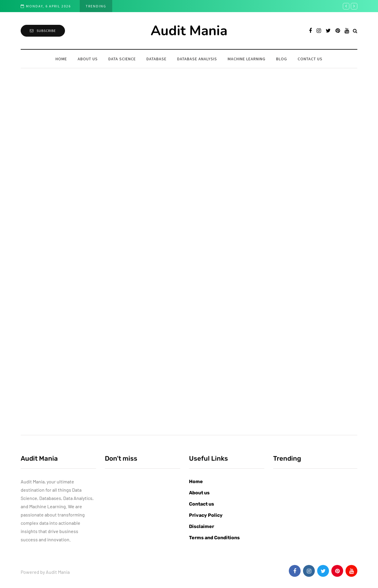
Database (157, 59)
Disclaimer (202, 526)
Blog (282, 59)
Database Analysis (197, 59)
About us (88, 59)
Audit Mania (189, 31)
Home (61, 59)
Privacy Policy (206, 515)
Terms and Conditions (214, 538)
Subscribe (43, 31)
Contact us (310, 59)
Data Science (122, 59)
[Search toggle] (355, 31)
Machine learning (247, 59)
